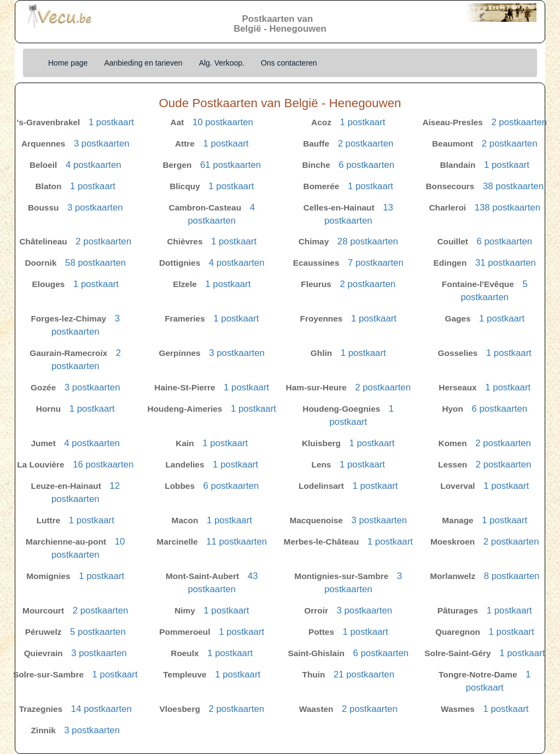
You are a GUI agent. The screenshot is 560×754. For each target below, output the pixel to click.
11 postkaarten (237, 542)
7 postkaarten (376, 263)
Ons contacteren (289, 63)
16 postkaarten (103, 464)
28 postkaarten (368, 241)
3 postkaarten (102, 144)
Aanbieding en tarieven (143, 63)
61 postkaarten (231, 165)
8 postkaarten (512, 576)
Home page (68, 63)
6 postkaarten (366, 165)
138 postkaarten (507, 208)
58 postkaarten (95, 263)
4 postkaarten (94, 165)
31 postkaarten (506, 263)
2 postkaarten (519, 122)
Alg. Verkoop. (222, 63)
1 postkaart (111, 122)
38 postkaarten (513, 186)
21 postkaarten (364, 674)
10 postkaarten (223, 122)
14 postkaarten (101, 709)
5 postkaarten (98, 632)
